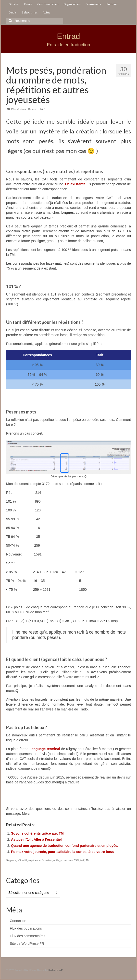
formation (47, 860)
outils (56, 860)
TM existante (75, 184)
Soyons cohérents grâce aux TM (37, 833)
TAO (76, 860)
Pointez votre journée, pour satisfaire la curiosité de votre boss (62, 852)
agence (12, 860)
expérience (34, 860)
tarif (82, 860)
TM (87, 860)
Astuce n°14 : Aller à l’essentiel (36, 839)
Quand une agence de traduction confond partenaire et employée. (65, 846)
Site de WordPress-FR (27, 944)
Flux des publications (26, 928)
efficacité (22, 860)
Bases (32, 109)
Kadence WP (56, 970)
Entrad (68, 36)
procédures (67, 860)
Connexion (18, 921)
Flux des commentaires (28, 936)
